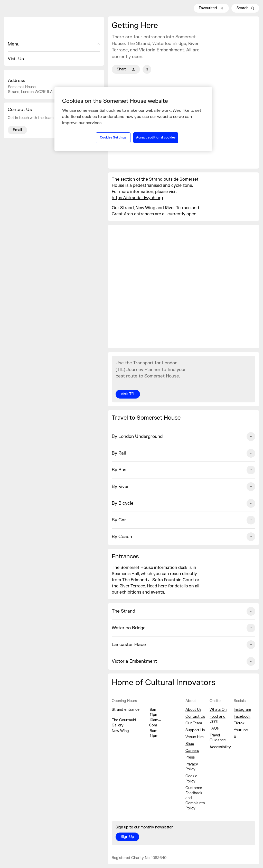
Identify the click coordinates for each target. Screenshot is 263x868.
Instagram (242, 710)
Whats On (218, 710)
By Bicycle (184, 503)
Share (126, 69)
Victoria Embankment (184, 661)
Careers (192, 751)
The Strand (184, 611)
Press (190, 757)
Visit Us (16, 59)
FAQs (214, 728)
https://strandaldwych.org (137, 198)
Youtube (241, 730)
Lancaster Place (184, 645)
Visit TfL (128, 394)
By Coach (184, 537)
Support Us (195, 730)
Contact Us (195, 717)
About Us (193, 710)
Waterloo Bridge (184, 628)
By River (184, 487)
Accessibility (220, 747)
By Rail (184, 453)
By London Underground (184, 437)
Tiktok (239, 723)
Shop (190, 744)
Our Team (194, 723)
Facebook (242, 717)
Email (17, 130)
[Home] (54, 29)
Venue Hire (195, 737)
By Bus (184, 470)
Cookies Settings (113, 138)
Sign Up (127, 837)
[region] (133, 119)
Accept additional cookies (156, 138)
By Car (184, 520)
